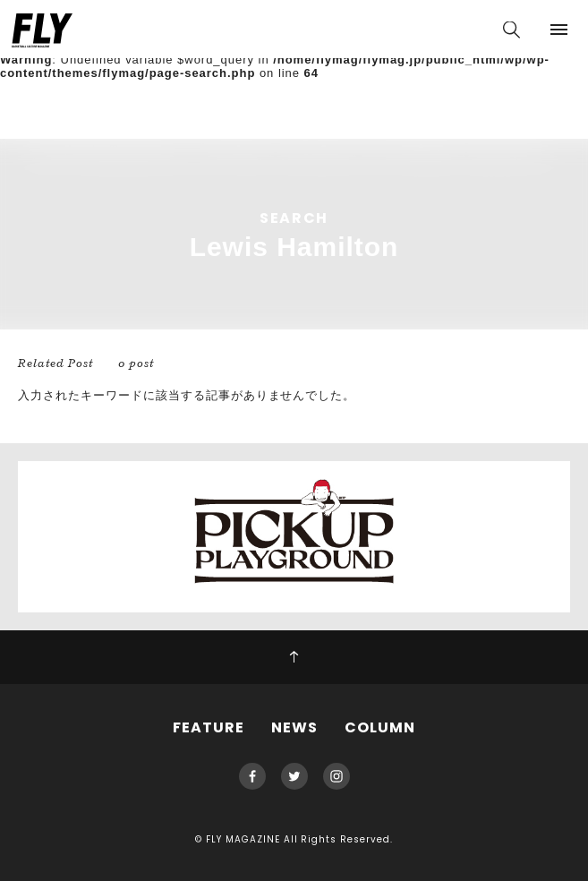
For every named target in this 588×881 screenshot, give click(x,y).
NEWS (294, 727)
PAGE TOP (294, 657)
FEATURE (209, 727)
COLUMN (380, 727)
